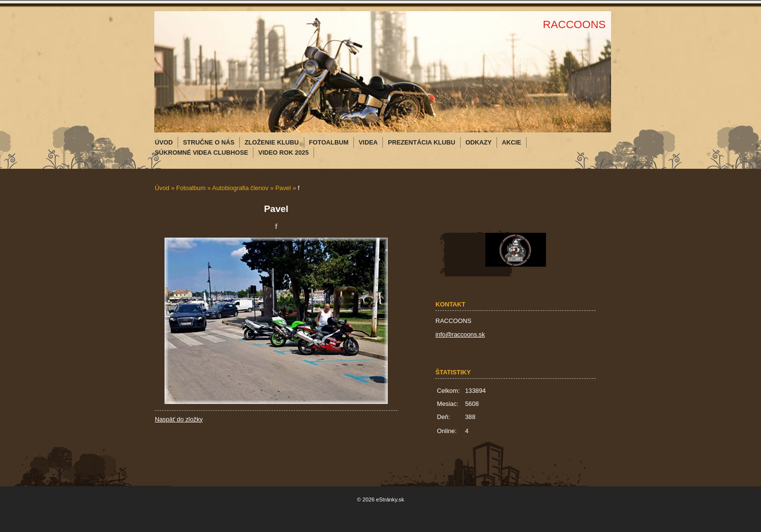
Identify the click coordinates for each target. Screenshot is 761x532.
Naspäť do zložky (179, 419)
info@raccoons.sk (460, 334)
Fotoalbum (191, 188)
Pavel (283, 188)
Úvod (162, 188)
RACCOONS (574, 24)
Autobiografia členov (240, 188)
